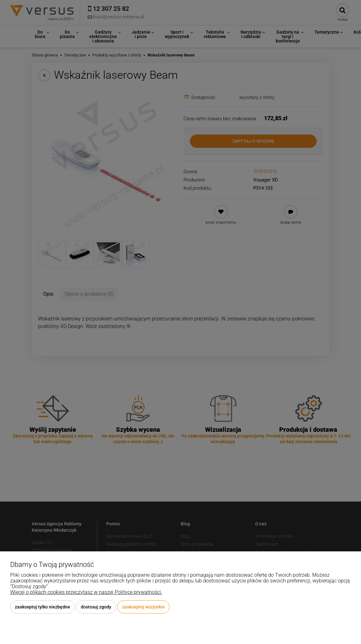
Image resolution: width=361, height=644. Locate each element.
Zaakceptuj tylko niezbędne (42, 607)
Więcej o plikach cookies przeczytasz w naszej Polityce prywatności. (86, 592)
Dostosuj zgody (96, 607)
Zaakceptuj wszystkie (143, 607)
